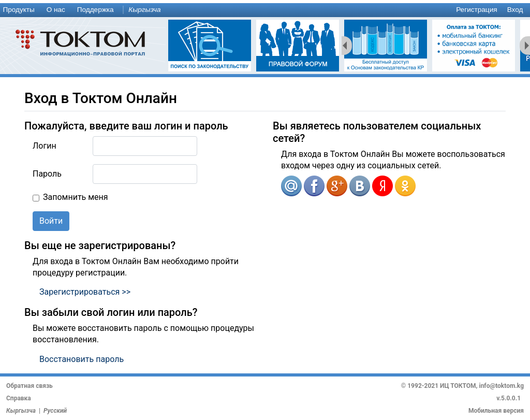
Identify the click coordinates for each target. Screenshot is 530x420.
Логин (45, 146)
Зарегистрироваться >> (85, 292)
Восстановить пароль (82, 359)
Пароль (47, 174)
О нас (56, 10)
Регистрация (476, 10)
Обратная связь (30, 386)
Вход (515, 10)
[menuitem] (21, 10)
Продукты (18, 10)
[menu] (265, 10)
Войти (51, 221)
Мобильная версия (496, 411)
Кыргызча (144, 10)
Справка (19, 398)
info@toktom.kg (501, 386)
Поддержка (95, 10)
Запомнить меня (76, 197)
